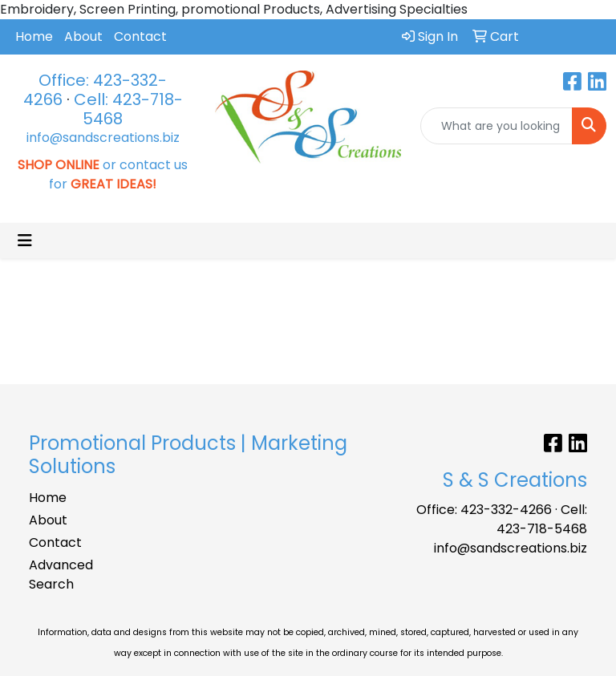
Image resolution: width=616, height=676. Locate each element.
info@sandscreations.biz (103, 138)
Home (34, 36)
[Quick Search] (496, 126)
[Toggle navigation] (25, 241)
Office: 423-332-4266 (484, 510)
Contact (140, 36)
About (83, 36)
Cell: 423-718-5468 (128, 109)
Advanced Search (61, 575)
